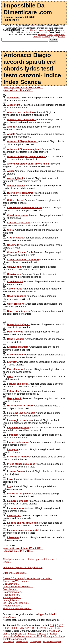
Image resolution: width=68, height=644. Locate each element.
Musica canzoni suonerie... (17, 608)
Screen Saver (22, 641)
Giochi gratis (36, 641)
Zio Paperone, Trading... (16, 603)
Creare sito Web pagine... (17, 581)
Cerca (53, 634)
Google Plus (59, 34)
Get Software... (11, 584)
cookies (34, 26)
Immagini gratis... (12, 600)
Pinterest (37, 37)
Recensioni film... (12, 597)
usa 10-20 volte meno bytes (37, 30)
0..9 (52, 625)
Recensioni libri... (12, 595)
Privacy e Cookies (54, 636)
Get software (9, 641)
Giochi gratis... (11, 589)
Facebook (42, 34)
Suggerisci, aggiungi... (15, 573)
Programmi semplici (52, 641)
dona (63, 32)
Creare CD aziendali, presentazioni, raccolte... (28, 578)
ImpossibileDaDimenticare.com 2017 (23, 636)
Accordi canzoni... (12, 606)
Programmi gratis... (13, 592)
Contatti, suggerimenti (15, 639)
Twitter (50, 34)
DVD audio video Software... (18, 587)
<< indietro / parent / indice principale (23, 567)
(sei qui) (23, 88)
